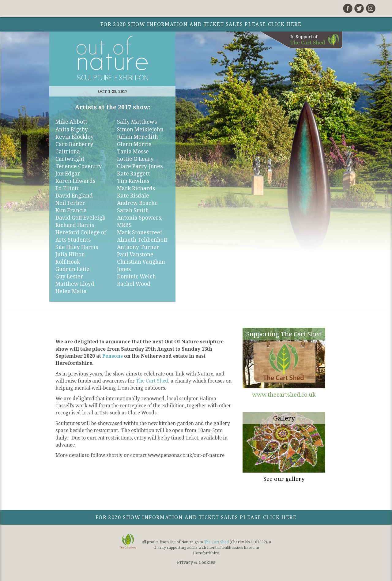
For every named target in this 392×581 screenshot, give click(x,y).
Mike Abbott (71, 122)
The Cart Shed (152, 381)
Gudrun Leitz (72, 269)
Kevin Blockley (75, 137)
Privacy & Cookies (196, 562)
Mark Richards (136, 188)
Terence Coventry (79, 166)
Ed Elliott (67, 188)
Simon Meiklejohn (140, 129)
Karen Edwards (75, 181)
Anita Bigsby (72, 129)
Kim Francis (71, 210)
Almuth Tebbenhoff (142, 240)
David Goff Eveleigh (81, 218)
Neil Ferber (70, 203)
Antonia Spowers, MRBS (140, 221)
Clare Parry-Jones (140, 166)
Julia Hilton (70, 254)
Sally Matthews (137, 122)
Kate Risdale (133, 196)
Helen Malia (71, 291)
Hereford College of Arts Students (81, 236)
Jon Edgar (68, 174)
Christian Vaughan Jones (141, 265)
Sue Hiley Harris (77, 247)
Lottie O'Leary (135, 159)
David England (74, 196)
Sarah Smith (133, 210)
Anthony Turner (138, 247)
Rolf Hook (68, 262)
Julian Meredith (138, 137)
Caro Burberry (74, 144)
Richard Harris (75, 225)
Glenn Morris (134, 144)
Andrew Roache (137, 203)
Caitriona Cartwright (70, 155)
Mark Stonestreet (140, 232)
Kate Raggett (134, 174)
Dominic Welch (136, 276)
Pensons (113, 356)
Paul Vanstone (135, 254)
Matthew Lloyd (75, 284)
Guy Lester (69, 276)
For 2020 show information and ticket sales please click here (196, 517)
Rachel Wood (134, 284)
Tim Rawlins (133, 181)
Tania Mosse (133, 151)
